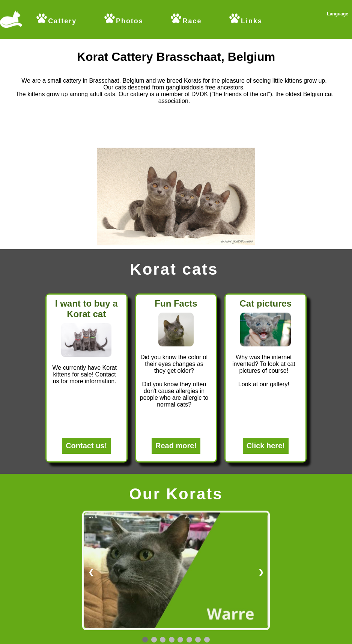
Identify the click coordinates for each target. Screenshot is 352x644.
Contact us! (86, 446)
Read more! (176, 446)
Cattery (56, 21)
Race (186, 19)
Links (245, 21)
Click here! (266, 446)
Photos (123, 21)
